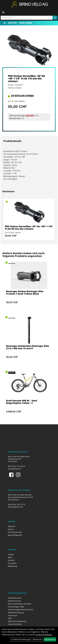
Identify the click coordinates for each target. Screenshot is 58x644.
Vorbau (37, 23)
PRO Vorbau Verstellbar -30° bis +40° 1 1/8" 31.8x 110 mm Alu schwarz (27, 79)
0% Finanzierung (15, 532)
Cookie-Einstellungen (21, 639)
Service (11, 529)
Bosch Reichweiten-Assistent (20, 604)
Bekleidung (12, 566)
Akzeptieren (50, 639)
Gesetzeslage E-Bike (16, 607)
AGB (10, 618)
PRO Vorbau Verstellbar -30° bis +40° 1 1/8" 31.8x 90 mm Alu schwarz (29, 228)
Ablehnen (38, 639)
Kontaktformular (15, 598)
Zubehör (11, 560)
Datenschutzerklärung (17, 621)
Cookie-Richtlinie (15, 624)
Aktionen (12, 526)
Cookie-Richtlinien (44, 635)
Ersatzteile (12, 23)
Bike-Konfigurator (15, 535)
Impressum (13, 615)
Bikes (10, 557)
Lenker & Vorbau (26, 23)
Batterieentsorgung (16, 613)
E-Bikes (11, 554)
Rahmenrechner (15, 601)
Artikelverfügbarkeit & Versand (20, 610)
